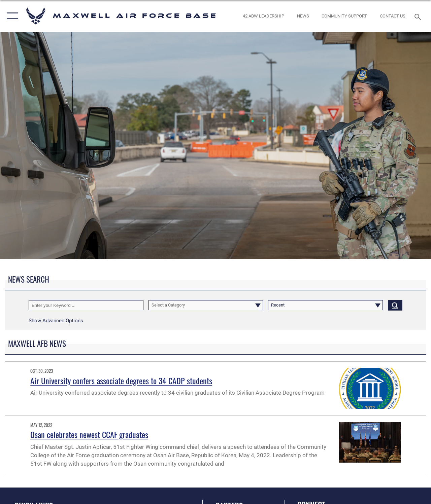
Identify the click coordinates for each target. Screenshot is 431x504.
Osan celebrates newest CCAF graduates (89, 434)
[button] (11, 16)
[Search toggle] (419, 16)
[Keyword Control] (86, 305)
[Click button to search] (395, 305)
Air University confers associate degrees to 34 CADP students (121, 381)
